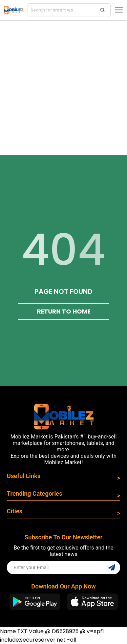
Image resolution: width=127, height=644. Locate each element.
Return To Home (64, 312)
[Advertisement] (63, 88)
